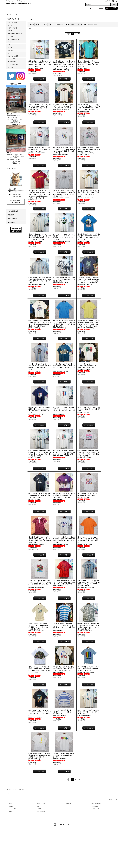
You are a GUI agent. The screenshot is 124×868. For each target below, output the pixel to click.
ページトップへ (114, 799)
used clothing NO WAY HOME (18, 4)
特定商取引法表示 (13, 211)
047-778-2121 (16, 202)
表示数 (32, 24)
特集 (38, 806)
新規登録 (101, 8)
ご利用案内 (11, 215)
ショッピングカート (14, 809)
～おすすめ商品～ (41, 811)
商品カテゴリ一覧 (41, 803)
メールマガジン (12, 219)
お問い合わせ (12, 222)
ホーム (10, 803)
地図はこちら (16, 124)
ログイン (94, 8)
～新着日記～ (68, 803)
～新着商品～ (40, 809)
